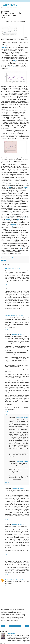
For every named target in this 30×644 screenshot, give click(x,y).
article (9, 187)
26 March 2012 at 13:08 (18, 559)
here (12, 240)
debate (15, 60)
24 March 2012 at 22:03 (17, 316)
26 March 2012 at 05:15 (18, 334)
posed (14, 226)
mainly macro (9, 5)
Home (15, 626)
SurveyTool (8, 579)
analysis (26, 187)
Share (4, 260)
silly (18, 219)
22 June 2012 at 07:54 (17, 579)
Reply (6, 284)
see (20, 249)
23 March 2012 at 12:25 (17, 269)
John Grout (8, 269)
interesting (8, 219)
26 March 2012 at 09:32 (22, 418)
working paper (12, 67)
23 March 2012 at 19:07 (20, 289)
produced (3, 47)
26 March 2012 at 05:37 (18, 524)
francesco (7, 316)
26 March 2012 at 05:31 (18, 488)
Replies (8, 415)
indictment (14, 224)
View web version (15, 629)
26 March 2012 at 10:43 (22, 461)
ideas (25, 218)
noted (2, 192)
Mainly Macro (12, 633)
